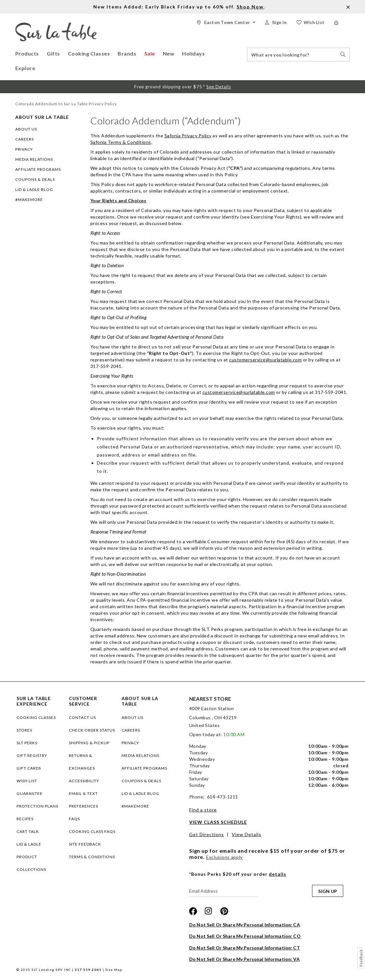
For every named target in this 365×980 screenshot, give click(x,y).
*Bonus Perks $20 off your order (238, 874)
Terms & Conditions (92, 857)
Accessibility (84, 781)
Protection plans (37, 806)
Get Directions (207, 834)
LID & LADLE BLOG (34, 189)
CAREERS (25, 139)
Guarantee (30, 793)
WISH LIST (27, 781)
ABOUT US (26, 129)
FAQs (74, 819)
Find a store (203, 810)
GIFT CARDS (29, 768)
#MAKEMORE (29, 200)
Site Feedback (85, 844)
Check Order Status (92, 730)
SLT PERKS (27, 743)
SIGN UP (328, 891)
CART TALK (28, 831)
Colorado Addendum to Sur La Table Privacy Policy (66, 104)
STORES (24, 730)
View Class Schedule (218, 822)
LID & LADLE (29, 844)
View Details (247, 834)
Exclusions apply (224, 857)
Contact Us (82, 717)
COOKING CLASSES (36, 717)
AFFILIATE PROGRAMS (38, 169)
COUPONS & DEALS (35, 179)
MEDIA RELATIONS (34, 159)
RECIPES (25, 819)
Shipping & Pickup (89, 743)
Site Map (114, 970)
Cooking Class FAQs (92, 831)
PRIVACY (24, 149)
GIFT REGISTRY (32, 755)
